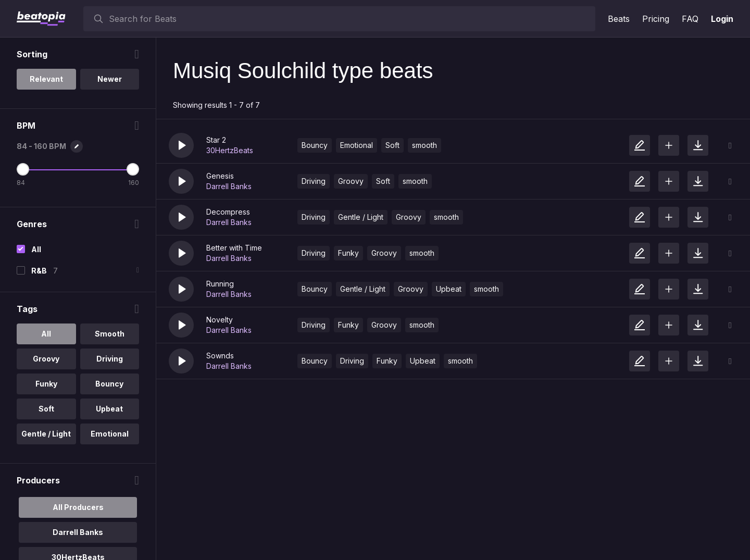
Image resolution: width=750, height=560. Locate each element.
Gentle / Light (361, 217)
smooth (424, 145)
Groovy (351, 181)
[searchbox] (350, 19)
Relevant (46, 79)
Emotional (357, 145)
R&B (39, 271)
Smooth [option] (110, 334)
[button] (181, 145)
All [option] (46, 334)
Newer (110, 79)
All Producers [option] (78, 507)
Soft (392, 145)
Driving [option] (110, 359)
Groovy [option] (46, 359)
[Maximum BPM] (133, 169)
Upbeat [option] (109, 409)
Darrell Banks (229, 186)
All (36, 249)
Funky (348, 253)
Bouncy (315, 145)
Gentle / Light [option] (46, 434)
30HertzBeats (230, 150)
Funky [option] (46, 384)
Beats (619, 19)
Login (722, 19)
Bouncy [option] (109, 384)
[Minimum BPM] (23, 169)
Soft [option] (46, 409)
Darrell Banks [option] (78, 532)
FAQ (690, 19)
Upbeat (449, 289)
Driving (314, 181)
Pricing (656, 19)
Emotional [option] (110, 434)
